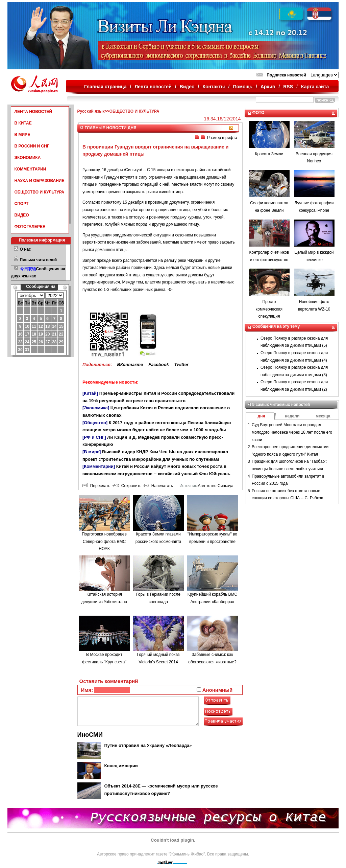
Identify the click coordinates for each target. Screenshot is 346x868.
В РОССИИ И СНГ (32, 146)
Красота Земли (269, 154)
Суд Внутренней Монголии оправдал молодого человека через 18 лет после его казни (292, 432)
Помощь (243, 87)
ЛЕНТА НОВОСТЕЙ (33, 112)
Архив (268, 87)
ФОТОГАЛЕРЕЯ (30, 227)
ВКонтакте (130, 364)
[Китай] (90, 393)
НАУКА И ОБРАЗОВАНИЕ (40, 181)
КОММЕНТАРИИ (30, 169)
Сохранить (127, 486)
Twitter (181, 364)
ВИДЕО (22, 215)
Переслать (96, 486)
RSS (288, 87)
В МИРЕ (22, 135)
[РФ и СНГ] (94, 437)
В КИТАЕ (23, 123)
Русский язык (91, 111)
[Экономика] (96, 408)
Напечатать (158, 486)
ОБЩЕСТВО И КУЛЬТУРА (40, 192)
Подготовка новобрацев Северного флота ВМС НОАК (104, 541)
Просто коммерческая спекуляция (269, 309)
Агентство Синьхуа (215, 486)
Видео (187, 87)
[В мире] (92, 452)
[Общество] (95, 423)
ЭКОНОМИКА (28, 158)
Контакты (214, 87)
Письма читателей (39, 260)
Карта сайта (315, 87)
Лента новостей (153, 87)
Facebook (159, 364)
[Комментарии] (99, 466)
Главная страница (105, 87)
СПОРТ (22, 204)
